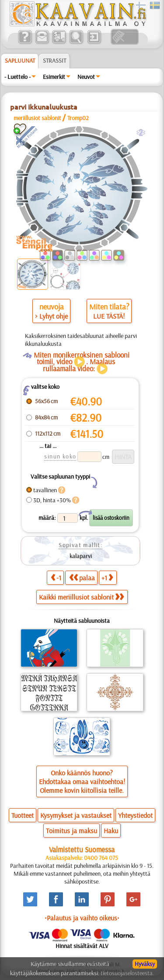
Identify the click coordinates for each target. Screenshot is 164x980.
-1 (56, 577)
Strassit (54, 60)
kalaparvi (81, 556)
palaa (82, 577)
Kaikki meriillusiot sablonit (81, 597)
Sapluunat (20, 60)
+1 (107, 577)
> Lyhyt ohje (51, 316)
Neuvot (86, 77)
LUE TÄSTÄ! (109, 316)
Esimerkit (54, 77)
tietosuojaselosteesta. (127, 973)
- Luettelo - (17, 77)
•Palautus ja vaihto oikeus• (82, 918)
